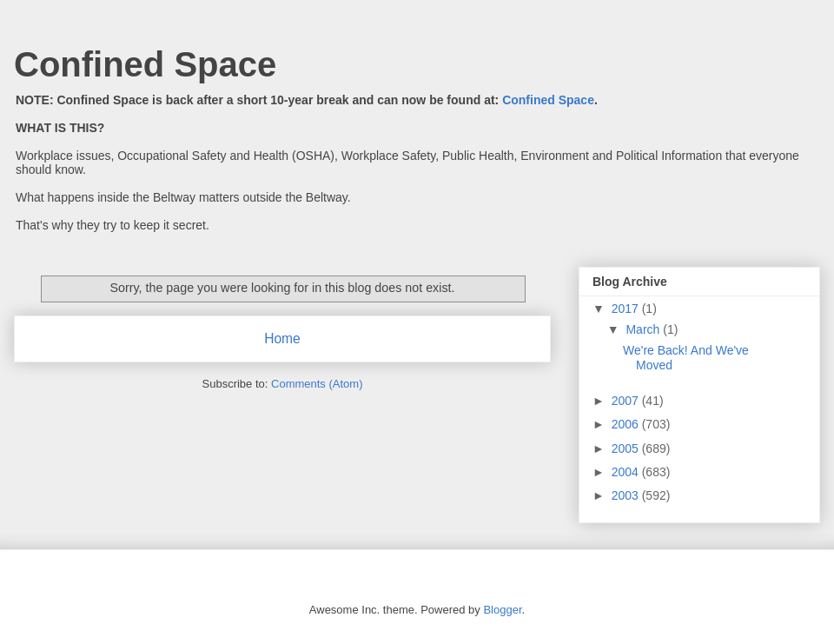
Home (282, 339)
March (644, 329)
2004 (627, 472)
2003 (627, 495)
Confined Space (145, 64)
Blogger (502, 610)
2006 (627, 424)
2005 (627, 448)
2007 (627, 401)
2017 (627, 309)
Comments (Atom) (317, 384)
